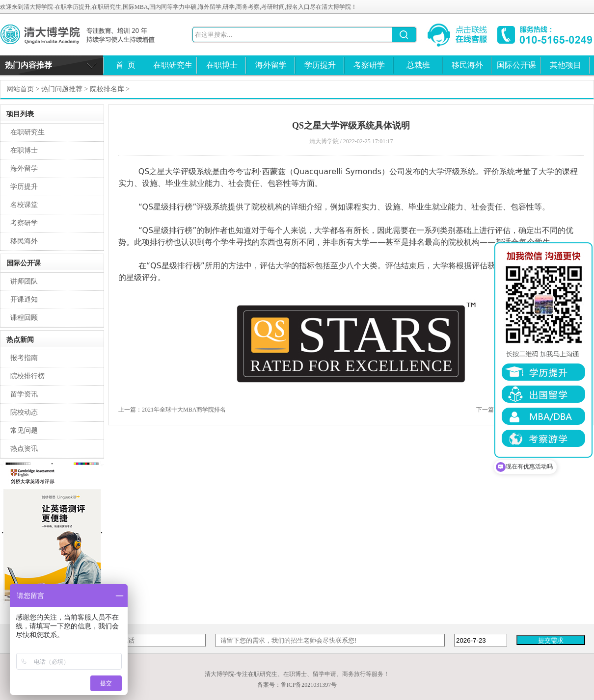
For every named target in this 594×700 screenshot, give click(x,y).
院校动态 (24, 412)
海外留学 (271, 65)
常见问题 (24, 430)
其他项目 (566, 65)
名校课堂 (24, 205)
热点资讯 (24, 449)
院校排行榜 (27, 376)
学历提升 (320, 65)
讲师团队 (24, 281)
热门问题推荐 (62, 89)
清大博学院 (86, 35)
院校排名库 (107, 89)
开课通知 (24, 299)
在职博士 (222, 65)
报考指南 (24, 358)
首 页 (126, 65)
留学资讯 (24, 394)
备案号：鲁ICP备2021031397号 (297, 685)
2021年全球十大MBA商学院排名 (184, 410)
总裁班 (418, 65)
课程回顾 (24, 318)
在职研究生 (173, 65)
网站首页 (20, 89)
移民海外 (467, 65)
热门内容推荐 (28, 65)
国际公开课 (516, 65)
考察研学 (369, 65)
